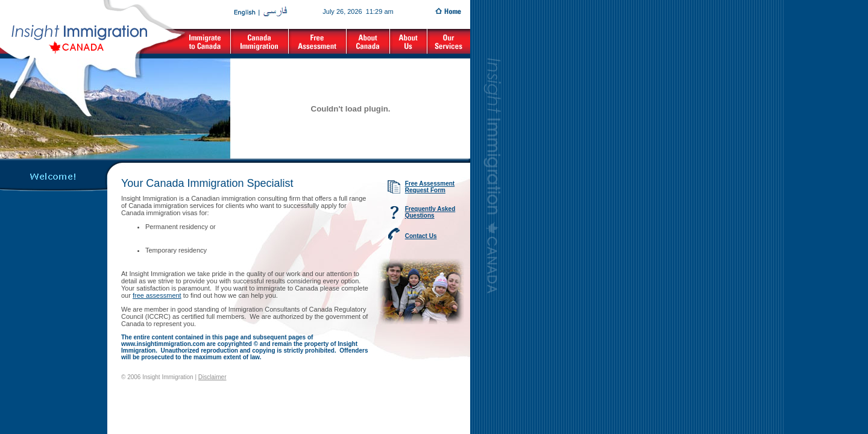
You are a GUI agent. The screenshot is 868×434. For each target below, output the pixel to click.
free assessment (157, 295)
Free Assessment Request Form (430, 187)
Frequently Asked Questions (430, 212)
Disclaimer (212, 377)
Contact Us (421, 236)
